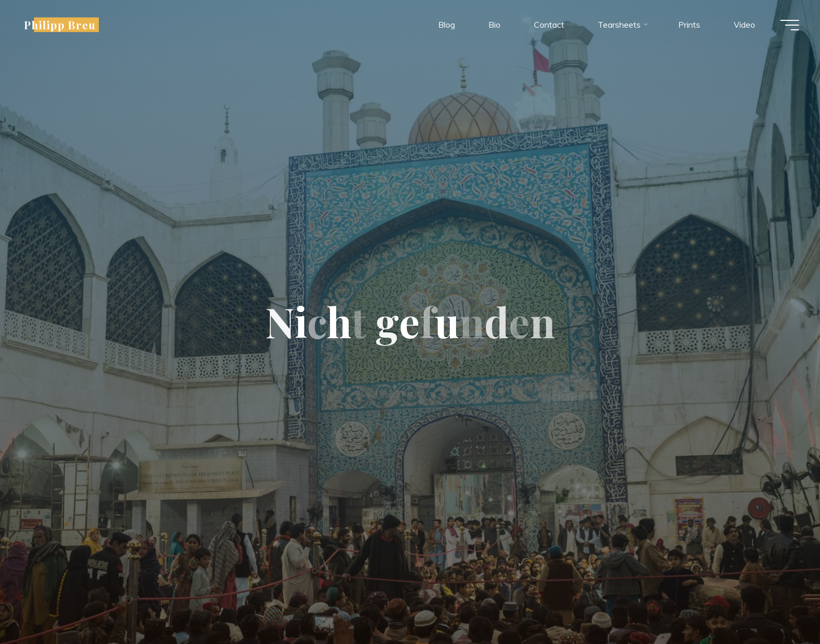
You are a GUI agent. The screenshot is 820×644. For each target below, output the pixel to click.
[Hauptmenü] (790, 25)
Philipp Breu (60, 25)
